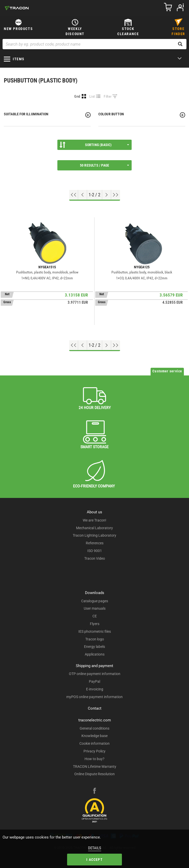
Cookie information (94, 743)
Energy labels (94, 647)
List (92, 96)
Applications (95, 654)
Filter (108, 96)
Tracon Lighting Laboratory (94, 535)
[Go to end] (116, 195)
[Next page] (107, 195)
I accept (94, 860)
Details (95, 848)
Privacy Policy (94, 751)
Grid (77, 96)
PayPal (94, 681)
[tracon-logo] (17, 8)
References (95, 543)
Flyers (95, 624)
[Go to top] (74, 195)
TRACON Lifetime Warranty (95, 767)
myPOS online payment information (94, 697)
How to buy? (94, 759)
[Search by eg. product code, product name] (94, 44)
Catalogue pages (95, 601)
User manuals (95, 608)
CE (95, 616)
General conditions (94, 728)
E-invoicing (95, 689)
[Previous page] (83, 195)
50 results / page (104, 165)
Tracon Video (95, 558)
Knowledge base (94, 736)
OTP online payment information (95, 674)
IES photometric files (95, 631)
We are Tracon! (94, 520)
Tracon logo (95, 639)
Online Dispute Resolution (94, 774)
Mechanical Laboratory (94, 528)
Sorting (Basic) (94, 145)
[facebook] (94, 791)
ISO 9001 (95, 551)
